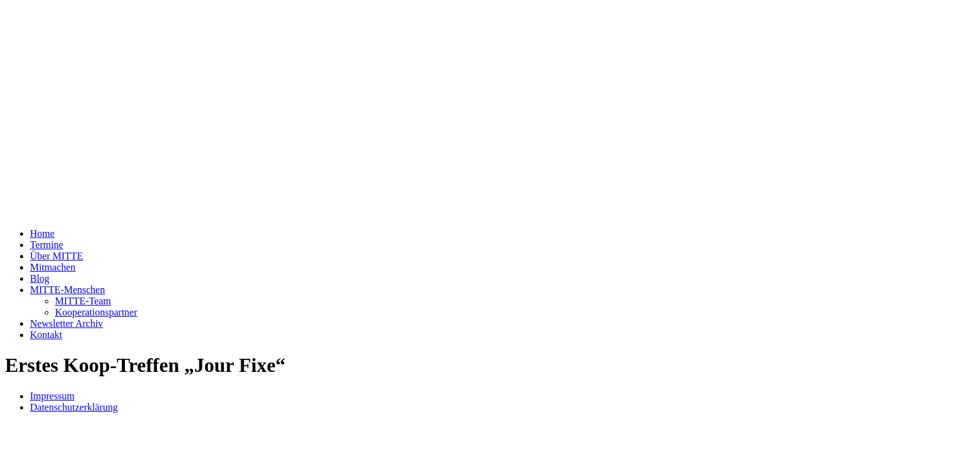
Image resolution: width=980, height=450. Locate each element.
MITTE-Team (83, 301)
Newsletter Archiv (67, 323)
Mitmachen (53, 267)
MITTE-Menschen (67, 290)
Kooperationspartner (96, 312)
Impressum (52, 396)
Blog (40, 278)
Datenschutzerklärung (74, 407)
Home (42, 233)
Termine (47, 245)
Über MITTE (57, 256)
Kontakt (46, 335)
